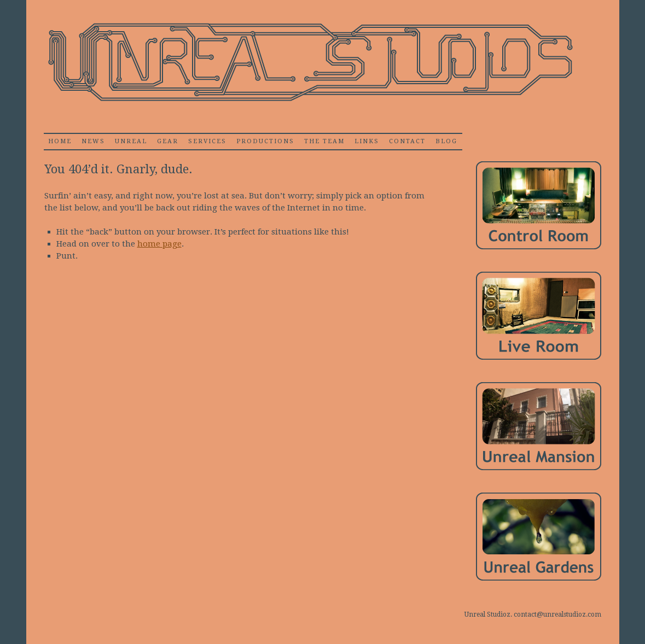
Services (207, 141)
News (93, 141)
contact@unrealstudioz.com (557, 614)
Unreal (131, 141)
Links (367, 141)
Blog (446, 141)
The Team (324, 141)
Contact (407, 141)
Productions (265, 141)
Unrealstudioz (309, 63)
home (60, 141)
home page (159, 244)
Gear (168, 141)
